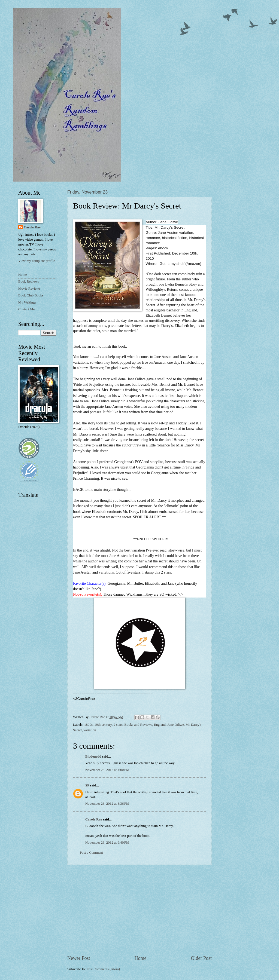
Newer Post (79, 958)
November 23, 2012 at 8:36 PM (107, 804)
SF (87, 785)
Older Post (201, 958)
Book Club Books (31, 295)
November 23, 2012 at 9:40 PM (107, 843)
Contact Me (26, 309)
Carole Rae (94, 819)
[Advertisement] (139, 910)
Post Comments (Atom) (103, 969)
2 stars (118, 725)
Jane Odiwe (175, 725)
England (160, 725)
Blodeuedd (93, 757)
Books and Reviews (138, 725)
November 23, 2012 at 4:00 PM (107, 770)
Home (140, 958)
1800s (88, 725)
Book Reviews (28, 281)
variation (90, 730)
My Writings (27, 302)
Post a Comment (91, 853)
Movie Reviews (29, 289)
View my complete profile (37, 261)
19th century (103, 725)
